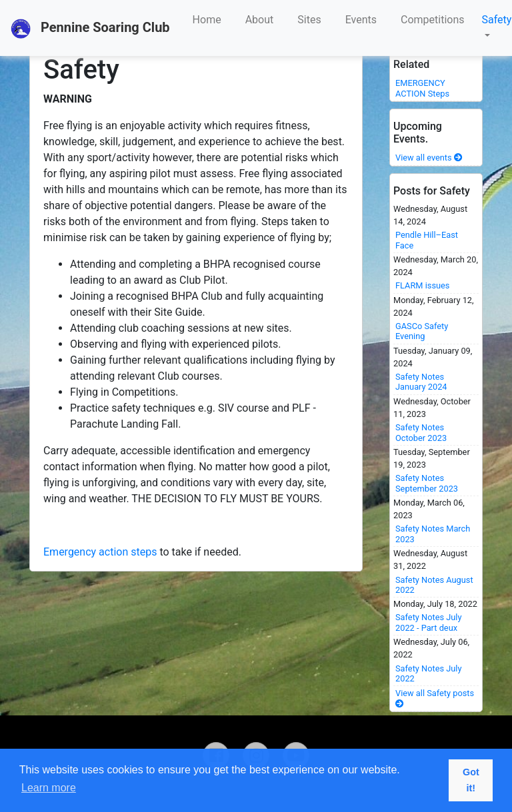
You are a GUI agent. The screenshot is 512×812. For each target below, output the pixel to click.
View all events (429, 158)
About (260, 20)
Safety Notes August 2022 (434, 585)
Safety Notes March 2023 (433, 534)
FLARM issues (422, 285)
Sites (309, 20)
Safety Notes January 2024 (421, 382)
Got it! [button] (471, 780)
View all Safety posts (435, 698)
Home (207, 20)
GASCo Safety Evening (422, 331)
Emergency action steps (100, 552)
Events (361, 20)
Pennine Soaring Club (90, 29)
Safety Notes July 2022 (429, 673)
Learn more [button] (49, 788)
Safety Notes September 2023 (427, 483)
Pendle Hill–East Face (427, 240)
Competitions (433, 20)
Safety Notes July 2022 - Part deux (429, 622)
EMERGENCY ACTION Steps (422, 88)
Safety (497, 20)
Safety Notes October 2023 (421, 432)
